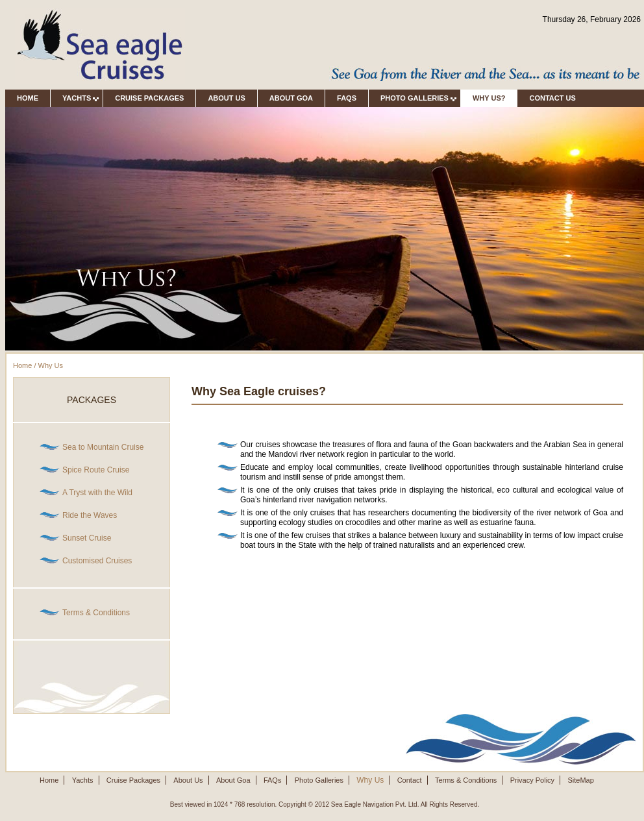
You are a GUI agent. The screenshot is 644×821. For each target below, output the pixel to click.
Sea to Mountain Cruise (103, 447)
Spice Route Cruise (96, 470)
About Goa (291, 98)
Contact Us (556, 98)
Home (28, 98)
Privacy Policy (532, 780)
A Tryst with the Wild (97, 493)
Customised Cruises (97, 561)
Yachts (83, 780)
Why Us (51, 365)
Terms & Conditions (96, 613)
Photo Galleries (319, 780)
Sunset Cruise (87, 538)
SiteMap (580, 780)
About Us (226, 98)
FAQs (347, 98)
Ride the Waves (90, 515)
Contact (410, 780)
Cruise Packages (149, 98)
